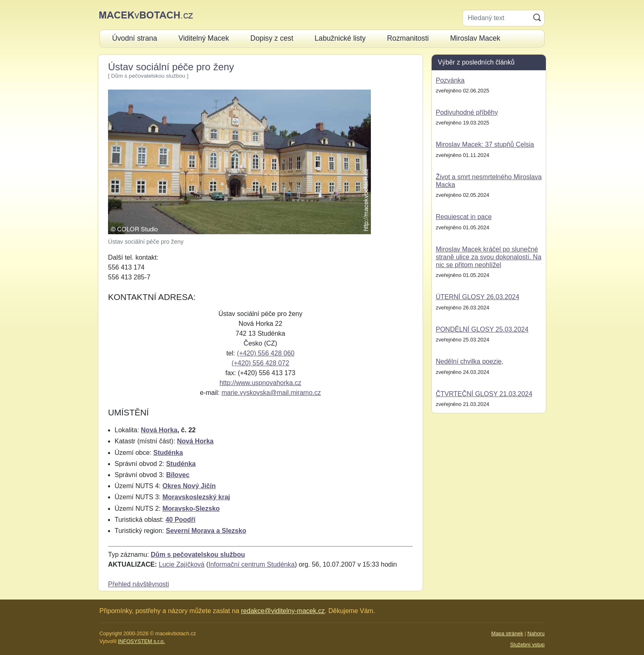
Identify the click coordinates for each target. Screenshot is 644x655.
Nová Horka (159, 430)
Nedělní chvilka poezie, (470, 361)
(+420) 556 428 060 (266, 353)
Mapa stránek (507, 633)
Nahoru (536, 633)
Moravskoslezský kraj (196, 497)
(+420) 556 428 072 (260, 363)
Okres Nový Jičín (189, 486)
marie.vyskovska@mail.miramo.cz (271, 393)
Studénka (168, 453)
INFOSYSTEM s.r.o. (141, 641)
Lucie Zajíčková (182, 564)
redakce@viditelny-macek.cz (283, 611)
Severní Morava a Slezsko (206, 531)
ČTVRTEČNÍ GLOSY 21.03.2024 (484, 394)
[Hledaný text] (496, 18)
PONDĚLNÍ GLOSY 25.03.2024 (482, 329)
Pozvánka (450, 80)
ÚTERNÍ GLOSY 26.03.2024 (477, 297)
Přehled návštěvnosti (139, 584)
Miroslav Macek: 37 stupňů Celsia (485, 144)
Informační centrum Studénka (252, 564)
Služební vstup (527, 645)
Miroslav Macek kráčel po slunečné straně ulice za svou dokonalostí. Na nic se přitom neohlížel (489, 257)
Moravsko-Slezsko (191, 509)
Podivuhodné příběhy (467, 112)
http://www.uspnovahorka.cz (260, 383)
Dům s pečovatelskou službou (198, 555)
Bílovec (178, 475)
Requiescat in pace (464, 217)
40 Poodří (181, 520)
